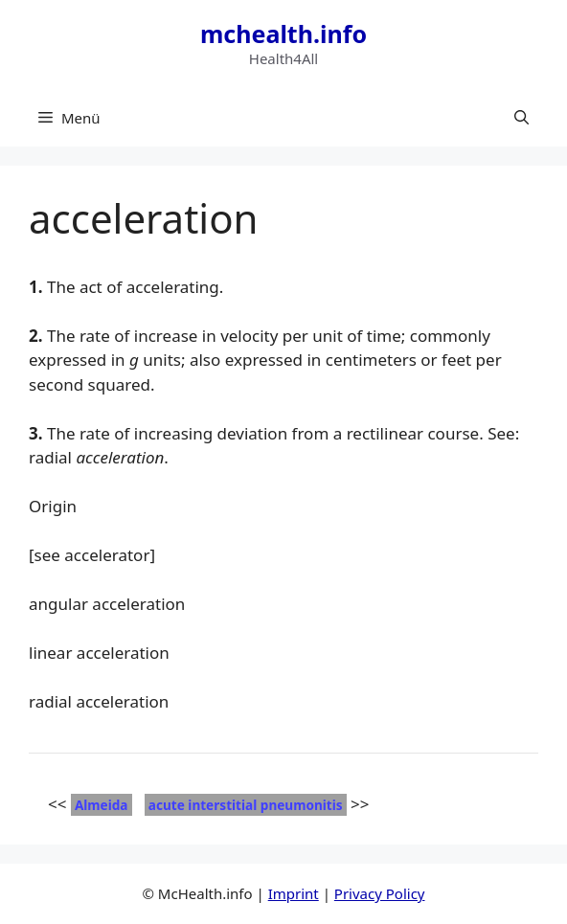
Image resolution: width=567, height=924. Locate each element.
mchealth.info (283, 34)
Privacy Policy (380, 893)
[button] (522, 118)
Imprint (294, 893)
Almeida (102, 805)
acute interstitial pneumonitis (246, 805)
